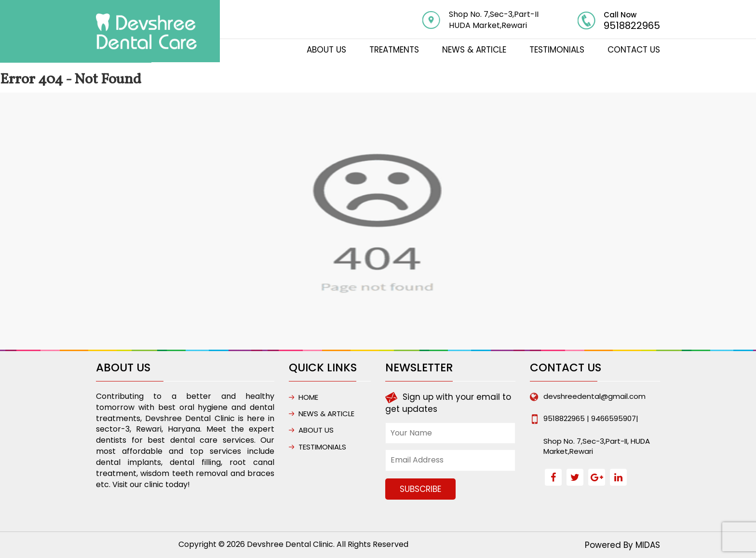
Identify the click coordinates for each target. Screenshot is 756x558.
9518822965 (632, 26)
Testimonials (557, 50)
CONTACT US (634, 50)
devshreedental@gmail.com (594, 396)
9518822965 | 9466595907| (591, 418)
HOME (308, 397)
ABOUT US (326, 50)
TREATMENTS (394, 50)
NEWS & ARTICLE (474, 50)
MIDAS (648, 545)
